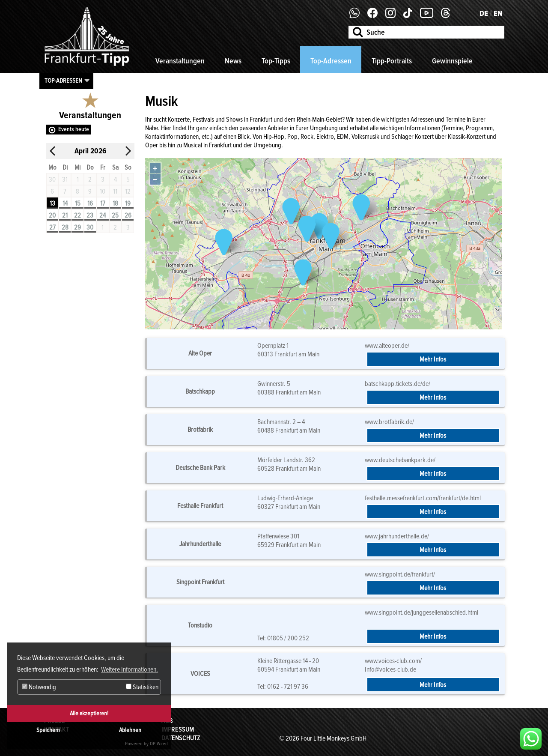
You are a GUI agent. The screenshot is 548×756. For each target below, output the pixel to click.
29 (77, 227)
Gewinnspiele (452, 61)
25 (115, 215)
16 (90, 203)
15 (78, 203)
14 (65, 203)
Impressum (178, 729)
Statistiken (142, 687)
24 (103, 215)
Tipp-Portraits (392, 61)
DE (484, 13)
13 (52, 203)
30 (90, 227)
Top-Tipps (276, 61)
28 (65, 227)
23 (90, 215)
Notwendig (39, 687)
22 (77, 215)
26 (128, 215)
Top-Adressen (331, 61)
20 (52, 215)
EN (498, 13)
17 (103, 203)
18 (115, 203)
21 (65, 215)
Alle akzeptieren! (89, 713)
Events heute (74, 129)
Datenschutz (181, 738)
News (233, 61)
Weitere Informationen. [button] (130, 669)
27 (52, 227)
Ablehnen (130, 730)
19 (128, 203)
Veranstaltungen (180, 61)
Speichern (48, 730)
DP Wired (159, 744)
